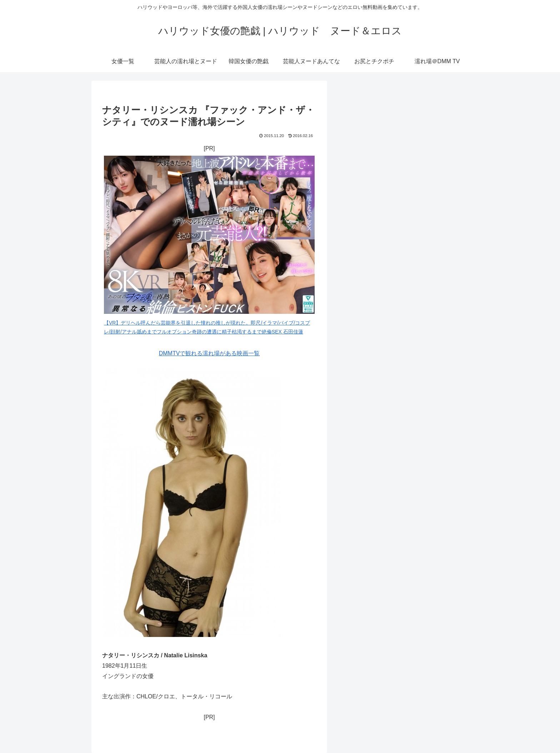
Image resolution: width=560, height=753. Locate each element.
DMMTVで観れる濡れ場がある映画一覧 (209, 353)
